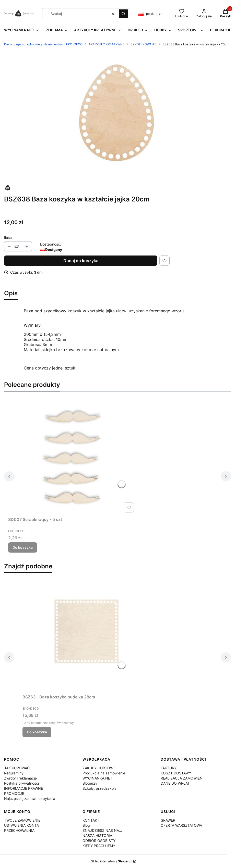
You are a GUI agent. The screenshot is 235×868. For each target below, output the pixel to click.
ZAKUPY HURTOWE (99, 768)
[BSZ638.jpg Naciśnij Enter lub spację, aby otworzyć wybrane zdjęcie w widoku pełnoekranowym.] (118, 116)
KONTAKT (91, 820)
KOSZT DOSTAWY (176, 773)
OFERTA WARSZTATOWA (181, 825)
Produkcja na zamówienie (104, 773)
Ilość (8, 238)
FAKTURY (169, 768)
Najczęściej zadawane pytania (30, 799)
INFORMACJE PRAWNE (24, 788)
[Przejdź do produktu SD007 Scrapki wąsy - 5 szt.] (72, 457)
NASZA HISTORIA (97, 835)
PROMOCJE (14, 793)
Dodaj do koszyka (81, 261)
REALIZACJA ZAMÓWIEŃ (182, 778)
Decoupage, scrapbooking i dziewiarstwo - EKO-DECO (43, 44)
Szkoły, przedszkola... (101, 788)
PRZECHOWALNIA (19, 830)
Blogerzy (90, 783)
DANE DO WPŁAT (175, 783)
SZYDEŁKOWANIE (143, 44)
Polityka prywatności (21, 783)
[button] (123, 14)
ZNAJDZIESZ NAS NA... (102, 830)
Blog (86, 825)
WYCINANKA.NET (97, 778)
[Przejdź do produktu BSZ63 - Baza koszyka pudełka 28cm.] (86, 635)
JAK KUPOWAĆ (17, 768)
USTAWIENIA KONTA (21, 825)
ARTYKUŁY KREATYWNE (107, 44)
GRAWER (168, 820)
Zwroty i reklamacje (20, 778)
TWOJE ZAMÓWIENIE (22, 820)
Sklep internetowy (112, 861)
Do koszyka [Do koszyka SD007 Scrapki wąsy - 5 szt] (23, 547)
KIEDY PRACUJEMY (99, 846)
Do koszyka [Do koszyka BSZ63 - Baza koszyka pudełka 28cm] (37, 732)
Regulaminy (14, 773)
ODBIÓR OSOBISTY (99, 841)
